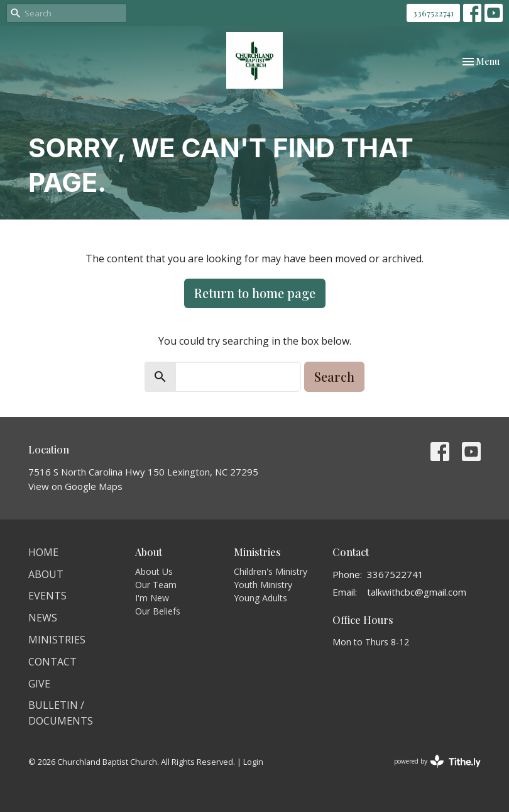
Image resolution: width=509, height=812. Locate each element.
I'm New (152, 598)
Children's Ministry (271, 571)
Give (39, 684)
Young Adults (260, 598)
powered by (437, 761)
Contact (52, 662)
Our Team (156, 585)
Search (334, 376)
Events (47, 596)
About (46, 574)
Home (43, 552)
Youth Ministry (263, 585)
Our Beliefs (158, 611)
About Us (154, 571)
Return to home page (255, 293)
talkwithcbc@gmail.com (417, 592)
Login (253, 762)
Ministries (57, 640)
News (43, 618)
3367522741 (433, 13)
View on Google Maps (75, 486)
